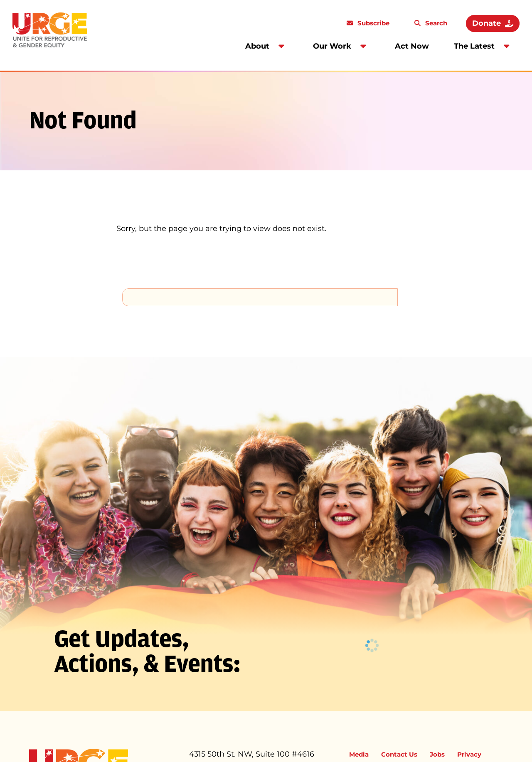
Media (359, 754)
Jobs (437, 754)
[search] (260, 297)
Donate (486, 23)
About (257, 46)
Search (435, 23)
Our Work (332, 46)
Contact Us (399, 754)
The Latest (474, 46)
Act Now (412, 46)
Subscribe (373, 23)
